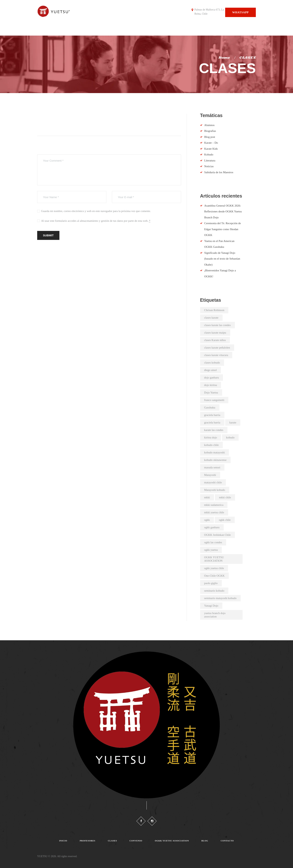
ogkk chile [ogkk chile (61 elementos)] (225, 520)
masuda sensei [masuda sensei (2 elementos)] (212, 467)
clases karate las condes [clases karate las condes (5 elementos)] (218, 325)
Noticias (209, 166)
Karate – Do (211, 143)
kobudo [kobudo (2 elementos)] (230, 437)
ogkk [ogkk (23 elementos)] (207, 520)
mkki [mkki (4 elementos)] (207, 497)
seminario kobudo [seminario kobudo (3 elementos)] (214, 591)
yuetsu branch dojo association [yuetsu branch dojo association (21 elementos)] (215, 615)
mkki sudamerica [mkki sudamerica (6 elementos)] (214, 505)
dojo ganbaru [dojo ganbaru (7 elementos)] (212, 378)
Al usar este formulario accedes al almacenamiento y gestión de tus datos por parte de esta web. (96, 221)
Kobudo (209, 154)
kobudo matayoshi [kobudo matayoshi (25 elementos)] (215, 452)
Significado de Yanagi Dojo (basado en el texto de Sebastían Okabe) (222, 259)
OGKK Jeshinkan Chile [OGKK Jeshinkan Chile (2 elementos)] (218, 535)
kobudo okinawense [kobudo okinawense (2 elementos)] (215, 460)
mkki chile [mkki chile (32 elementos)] (225, 497)
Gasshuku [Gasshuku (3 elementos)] (210, 408)
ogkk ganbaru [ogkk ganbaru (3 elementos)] (212, 527)
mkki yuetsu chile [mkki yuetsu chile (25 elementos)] (214, 512)
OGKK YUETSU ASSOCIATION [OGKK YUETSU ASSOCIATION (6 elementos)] (214, 559)
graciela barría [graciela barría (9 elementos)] (212, 422)
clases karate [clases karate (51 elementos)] (211, 318)
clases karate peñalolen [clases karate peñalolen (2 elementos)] (217, 348)
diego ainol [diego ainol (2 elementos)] (211, 370)
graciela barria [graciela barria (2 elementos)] (212, 415)
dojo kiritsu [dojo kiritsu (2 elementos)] (211, 385)
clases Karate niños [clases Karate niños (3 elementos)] (215, 340)
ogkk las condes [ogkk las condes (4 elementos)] (213, 542)
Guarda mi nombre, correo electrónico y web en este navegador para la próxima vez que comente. (96, 211)
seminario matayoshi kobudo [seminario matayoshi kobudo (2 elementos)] (220, 598)
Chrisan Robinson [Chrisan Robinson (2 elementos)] (214, 310)
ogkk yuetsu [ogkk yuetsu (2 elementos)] (211, 550)
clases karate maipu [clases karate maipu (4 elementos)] (215, 333)
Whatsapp (240, 12)
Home (224, 58)
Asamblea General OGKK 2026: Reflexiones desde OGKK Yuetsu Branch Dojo (223, 212)
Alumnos (209, 125)
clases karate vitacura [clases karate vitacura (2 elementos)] (216, 355)
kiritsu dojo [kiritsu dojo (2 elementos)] (211, 437)
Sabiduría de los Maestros (219, 172)
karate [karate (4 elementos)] (233, 422)
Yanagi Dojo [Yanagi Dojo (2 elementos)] (211, 606)
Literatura (210, 160)
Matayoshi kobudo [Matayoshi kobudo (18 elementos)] (215, 490)
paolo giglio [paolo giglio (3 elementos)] (211, 583)
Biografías (210, 131)
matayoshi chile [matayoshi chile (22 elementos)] (213, 482)
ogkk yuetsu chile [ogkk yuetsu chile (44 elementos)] (214, 568)
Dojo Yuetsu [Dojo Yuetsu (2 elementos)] (211, 393)
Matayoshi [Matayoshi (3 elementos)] (210, 475)
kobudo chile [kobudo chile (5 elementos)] (212, 445)
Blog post (210, 137)
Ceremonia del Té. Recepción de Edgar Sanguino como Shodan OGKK (223, 229)
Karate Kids (211, 149)
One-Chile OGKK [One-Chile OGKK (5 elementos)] (215, 576)
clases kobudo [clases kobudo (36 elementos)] (212, 363)
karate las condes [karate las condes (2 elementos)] (214, 430)
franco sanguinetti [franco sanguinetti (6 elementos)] (214, 400)
